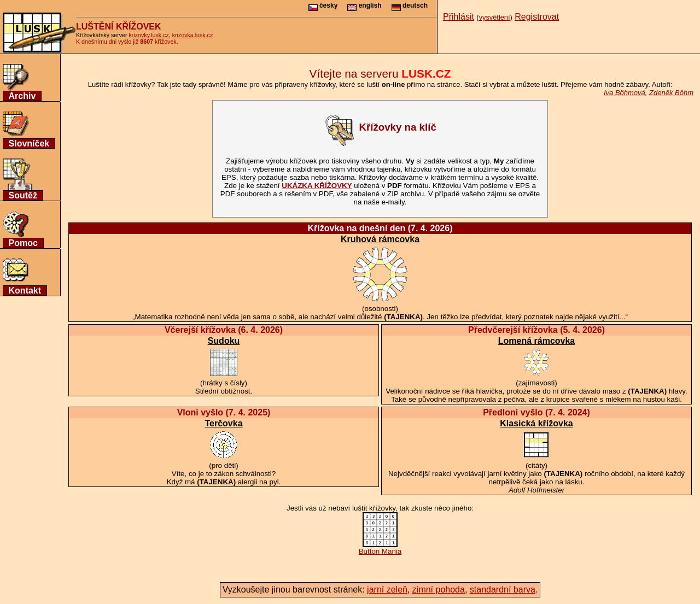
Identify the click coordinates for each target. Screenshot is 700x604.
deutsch (410, 5)
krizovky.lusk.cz (149, 35)
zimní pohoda (439, 590)
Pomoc (23, 243)
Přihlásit (459, 17)
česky (323, 5)
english (364, 5)
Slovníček (29, 143)
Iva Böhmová (625, 93)
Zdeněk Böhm (671, 93)
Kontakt (25, 291)
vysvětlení (495, 17)
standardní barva (503, 590)
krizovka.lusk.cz (193, 35)
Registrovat (537, 17)
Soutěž (23, 195)
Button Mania (380, 548)
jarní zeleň (387, 590)
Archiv (22, 96)
